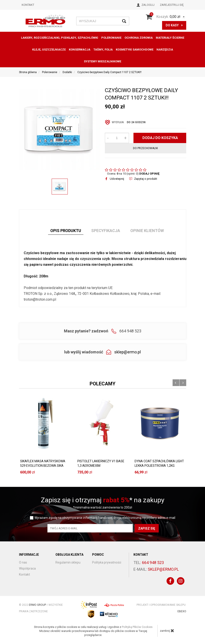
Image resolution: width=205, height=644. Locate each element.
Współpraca (27, 568)
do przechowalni (145, 148)
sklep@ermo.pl (128, 352)
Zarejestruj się (172, 5)
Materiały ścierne (170, 38)
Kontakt (28, 5)
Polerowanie (111, 38)
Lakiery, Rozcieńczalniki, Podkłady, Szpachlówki (60, 38)
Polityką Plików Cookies (137, 627)
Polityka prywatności (107, 562)
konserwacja (80, 50)
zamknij (167, 631)
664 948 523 (153, 563)
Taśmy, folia (103, 50)
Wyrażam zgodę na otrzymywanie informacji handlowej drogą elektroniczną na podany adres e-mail (105, 518)
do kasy (174, 25)
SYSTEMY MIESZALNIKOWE (102, 61)
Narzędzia (165, 50)
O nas (23, 562)
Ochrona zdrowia (139, 38)
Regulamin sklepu (68, 562)
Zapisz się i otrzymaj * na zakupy (103, 500)
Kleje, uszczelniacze (49, 50)
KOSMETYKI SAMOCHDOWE (135, 50)
